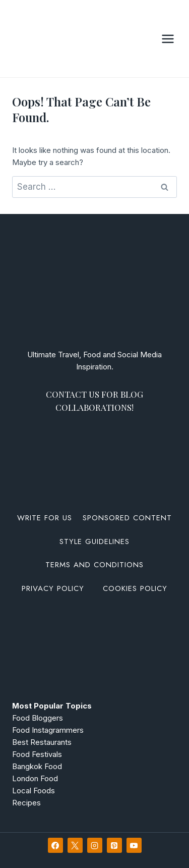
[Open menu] (168, 39)
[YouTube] (134, 845)
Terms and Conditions (94, 565)
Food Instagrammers (48, 730)
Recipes (26, 803)
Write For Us (45, 518)
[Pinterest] (114, 845)
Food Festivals (37, 754)
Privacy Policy (53, 588)
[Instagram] (95, 845)
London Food (35, 778)
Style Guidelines (94, 541)
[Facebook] (55, 845)
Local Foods (34, 791)
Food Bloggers (38, 718)
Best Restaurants (42, 742)
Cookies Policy (135, 588)
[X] (75, 845)
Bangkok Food (37, 766)
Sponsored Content (127, 518)
